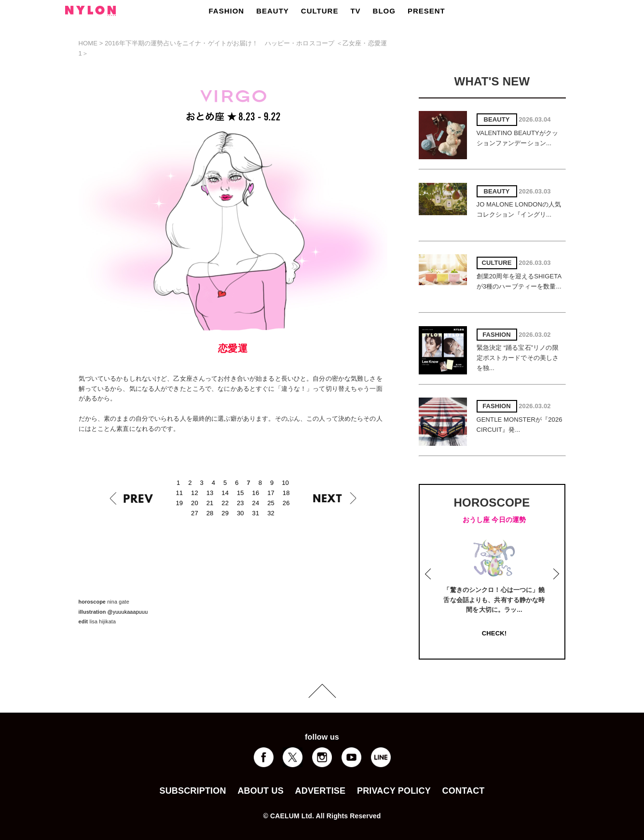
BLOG (384, 11)
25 (271, 503)
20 (195, 503)
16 (256, 493)
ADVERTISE (321, 791)
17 (271, 493)
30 (240, 513)
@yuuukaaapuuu (128, 612)
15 (240, 493)
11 (180, 493)
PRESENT (426, 11)
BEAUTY (273, 11)
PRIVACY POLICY (394, 791)
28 (210, 513)
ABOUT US (260, 791)
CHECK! (494, 633)
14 (225, 493)
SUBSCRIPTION (192, 791)
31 (256, 513)
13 (210, 493)
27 (195, 513)
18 (286, 493)
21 (210, 503)
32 (271, 513)
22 (225, 503)
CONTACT (464, 791)
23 (240, 503)
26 (286, 503)
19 (180, 503)
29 (225, 513)
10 (285, 483)
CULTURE (320, 11)
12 (195, 493)
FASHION (227, 11)
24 (256, 503)
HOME (88, 43)
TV (355, 11)
